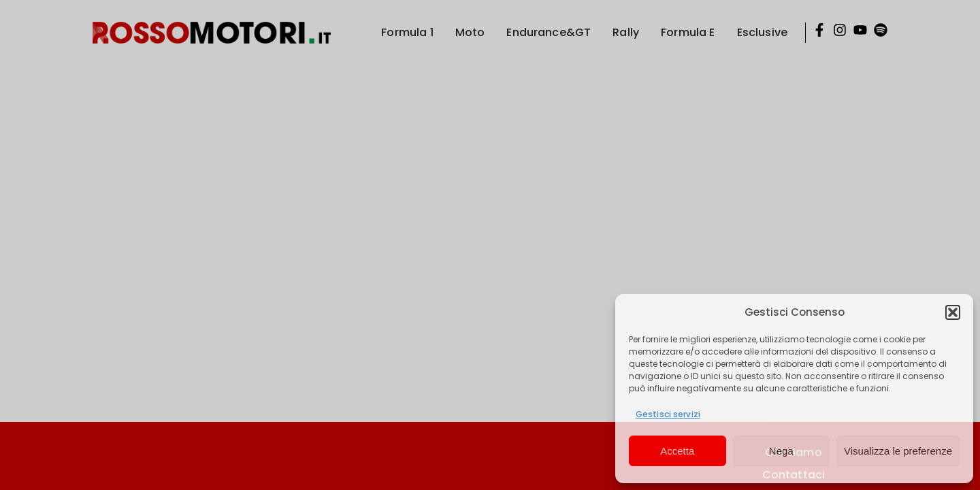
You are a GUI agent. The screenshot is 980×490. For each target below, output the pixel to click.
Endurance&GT (549, 32)
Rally (626, 32)
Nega (781, 451)
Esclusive (762, 32)
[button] (953, 312)
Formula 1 (407, 32)
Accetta (677, 451)
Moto (470, 32)
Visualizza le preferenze (898, 451)
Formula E (688, 32)
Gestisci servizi (668, 414)
